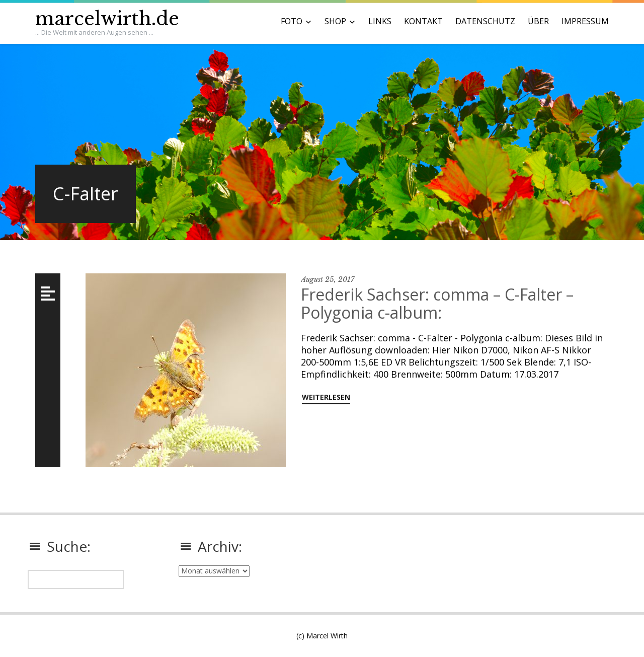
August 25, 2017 (328, 279)
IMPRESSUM (585, 21)
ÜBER (538, 21)
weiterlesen (326, 397)
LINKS (380, 21)
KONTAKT (423, 21)
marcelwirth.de (107, 19)
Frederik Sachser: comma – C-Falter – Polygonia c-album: (437, 303)
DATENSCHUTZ (485, 21)
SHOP (335, 21)
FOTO (292, 21)
